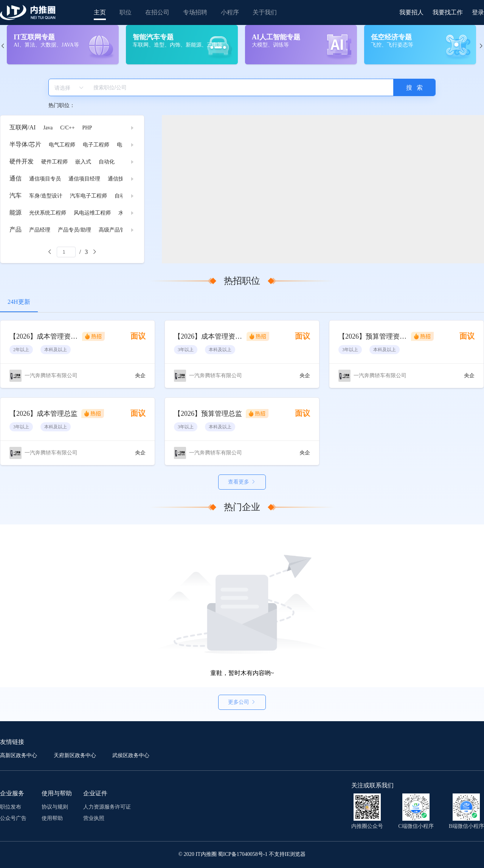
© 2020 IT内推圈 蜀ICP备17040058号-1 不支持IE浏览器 (242, 854)
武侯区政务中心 (131, 755)
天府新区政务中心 (76, 755)
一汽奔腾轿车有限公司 (51, 376)
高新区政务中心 (19, 755)
